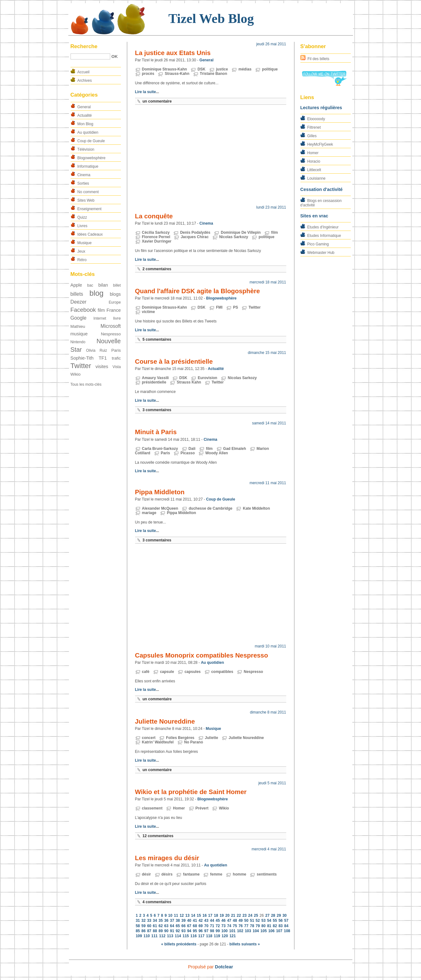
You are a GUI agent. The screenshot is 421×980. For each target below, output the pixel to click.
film (101, 310)
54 (269, 921)
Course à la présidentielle (174, 361)
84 (286, 926)
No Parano (194, 742)
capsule (167, 672)
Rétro (82, 260)
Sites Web (86, 200)
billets (77, 294)
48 (235, 921)
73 (223, 926)
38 (178, 921)
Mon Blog (85, 124)
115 (186, 936)
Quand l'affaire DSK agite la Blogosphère (198, 291)
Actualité (85, 115)
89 (160, 931)
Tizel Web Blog (211, 19)
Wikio (76, 374)
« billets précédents (179, 944)
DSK (201, 69)
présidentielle (154, 382)
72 (218, 926)
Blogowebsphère (91, 158)
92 (178, 931)
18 (216, 916)
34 (155, 921)
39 (183, 921)
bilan (103, 285)
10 (170, 916)
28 (273, 916)
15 (199, 916)
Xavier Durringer (157, 241)
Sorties (83, 183)
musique (79, 334)
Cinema (84, 175)
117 (201, 936)
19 (222, 916)
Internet (100, 318)
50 (246, 921)
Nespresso (111, 334)
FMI (219, 307)
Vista (117, 367)
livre (117, 318)
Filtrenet (314, 127)
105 (264, 931)
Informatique (88, 166)
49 (240, 921)
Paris (116, 350)
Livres (82, 226)
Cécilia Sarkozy (156, 232)
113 (170, 936)
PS (236, 307)
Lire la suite (146, 92)
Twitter (81, 366)
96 (200, 931)
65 (178, 926)
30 (284, 916)
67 (189, 926)
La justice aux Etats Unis (173, 53)
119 (217, 936)
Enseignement (90, 209)
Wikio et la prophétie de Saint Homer (191, 792)
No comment (88, 192)
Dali (192, 449)
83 (280, 926)
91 (172, 931)
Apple (76, 285)
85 (138, 931)
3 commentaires (157, 410)
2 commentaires (157, 269)
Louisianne (316, 178)
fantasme (191, 874)
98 (212, 931)
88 (155, 931)
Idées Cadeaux (90, 234)
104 (256, 931)
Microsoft (111, 326)
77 (246, 926)
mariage (149, 513)
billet (117, 285)
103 (248, 931)
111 (155, 936)
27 (267, 916)
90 (166, 931)
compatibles (222, 672)
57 (286, 921)
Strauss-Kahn (177, 74)
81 (269, 926)
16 (205, 916)
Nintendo (78, 342)
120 (225, 936)
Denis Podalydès (195, 232)
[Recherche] (90, 56)
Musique (85, 243)
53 (263, 921)
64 (172, 926)
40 (189, 921)
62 (160, 926)
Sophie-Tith (82, 358)
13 (188, 916)
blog (97, 293)
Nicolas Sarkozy (234, 237)
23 (245, 916)
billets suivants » (245, 944)
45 (218, 921)
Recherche (84, 46)
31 (138, 921)
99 (218, 931)
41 (195, 921)
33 (149, 921)
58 (138, 926)
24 (250, 916)
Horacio (314, 161)
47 (229, 921)
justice (222, 69)
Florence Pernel (156, 237)
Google (79, 318)
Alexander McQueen (160, 508)
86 (143, 931)
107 (279, 931)
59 (143, 926)
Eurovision (208, 378)
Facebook (83, 310)
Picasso (188, 453)
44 (212, 921)
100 (225, 931)
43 (206, 921)
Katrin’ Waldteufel (158, 742)
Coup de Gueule (91, 141)
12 (182, 916)
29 (279, 916)
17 (210, 916)
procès (148, 74)
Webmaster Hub (321, 253)
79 (258, 926)
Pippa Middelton (182, 513)
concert (149, 738)
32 (143, 921)
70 (206, 926)
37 (172, 921)
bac (90, 285)
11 (176, 916)
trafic (116, 358)
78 (252, 926)
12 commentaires (158, 836)
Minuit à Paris (156, 432)
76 (240, 926)
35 (160, 921)
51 (252, 921)
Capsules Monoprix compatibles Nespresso (202, 655)
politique (270, 69)
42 (200, 921)
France (114, 310)
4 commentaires (157, 902)
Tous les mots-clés (86, 384)
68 (195, 926)
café (146, 672)
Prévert (202, 808)
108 (287, 931)
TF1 (103, 358)
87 (149, 931)
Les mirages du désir (167, 858)
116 (194, 936)
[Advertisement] (211, 156)
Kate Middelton (256, 508)
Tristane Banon (214, 74)
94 (189, 931)
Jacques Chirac (195, 237)
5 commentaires (157, 339)
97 (206, 931)
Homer (313, 153)
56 (280, 921)
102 (240, 931)
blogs (115, 294)
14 (193, 916)
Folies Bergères (180, 738)
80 (263, 926)
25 (256, 916)
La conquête (154, 216)
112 (162, 936)
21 (233, 916)
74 (229, 926)
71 (212, 926)
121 (233, 936)
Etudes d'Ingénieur (323, 227)
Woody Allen (217, 453)
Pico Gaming (318, 244)
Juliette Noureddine (165, 721)
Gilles (312, 136)
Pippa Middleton (160, 492)
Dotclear (224, 967)
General (84, 107)
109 (139, 936)
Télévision (86, 149)
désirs (167, 874)
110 (147, 936)
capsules (193, 672)
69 (200, 926)
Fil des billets (319, 59)
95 (195, 931)
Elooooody (316, 119)
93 (183, 931)
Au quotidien (88, 132)
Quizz (82, 217)
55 (275, 921)
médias (245, 69)
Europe (115, 302)
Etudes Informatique (324, 236)
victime (148, 312)
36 (166, 921)
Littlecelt (314, 170)
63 (166, 926)
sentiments (267, 874)
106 (271, 931)
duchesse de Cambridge (210, 508)
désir (147, 874)
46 (223, 921)
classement (152, 808)
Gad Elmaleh (235, 449)
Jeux (81, 251)
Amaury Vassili (155, 378)
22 (239, 916)
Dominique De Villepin (241, 232)
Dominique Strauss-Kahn (165, 69)
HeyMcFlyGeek (320, 144)
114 (178, 936)
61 (155, 926)
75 (235, 926)
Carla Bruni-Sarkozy (160, 449)
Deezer (79, 302)
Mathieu (78, 326)
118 (209, 936)
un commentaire (157, 101)
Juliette (212, 738)
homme (239, 874)
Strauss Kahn (189, 382)
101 (232, 931)
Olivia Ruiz (97, 350)
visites (102, 367)
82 (275, 926)
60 (149, 926)
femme (216, 874)
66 (183, 926)
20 (228, 916)
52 (258, 921)
